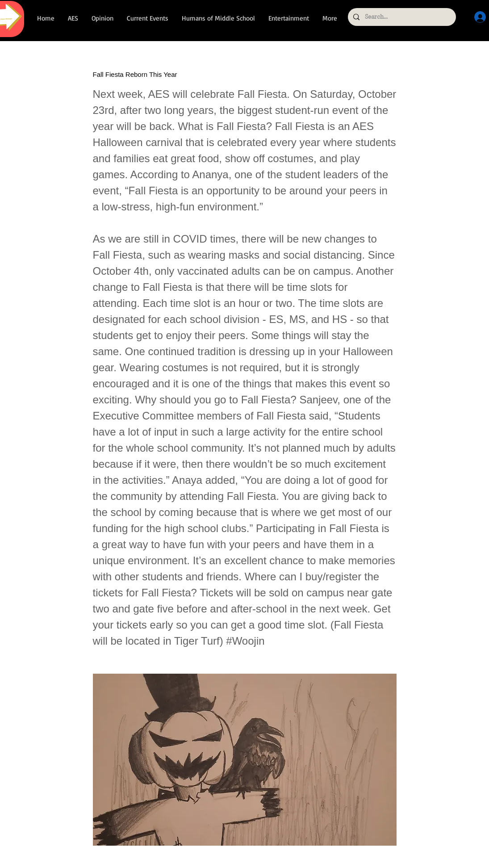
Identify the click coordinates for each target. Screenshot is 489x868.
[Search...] (401, 17)
